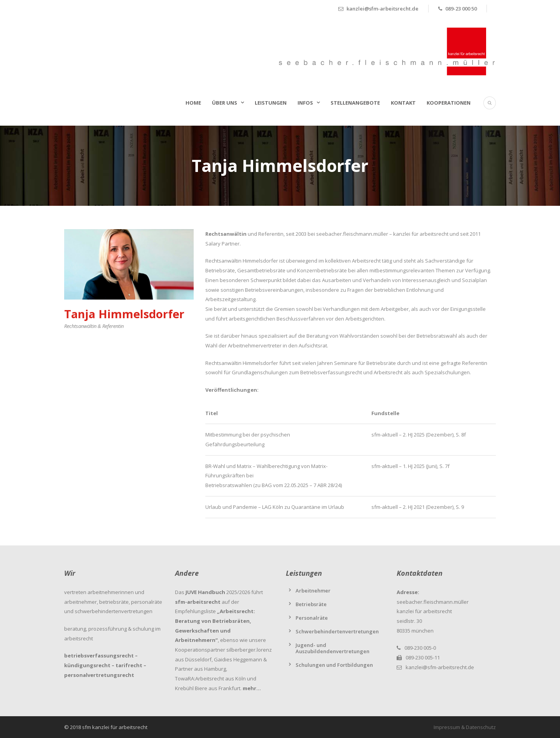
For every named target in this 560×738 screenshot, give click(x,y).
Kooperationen (449, 103)
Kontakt (403, 103)
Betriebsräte (311, 604)
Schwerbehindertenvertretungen (337, 631)
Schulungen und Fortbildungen (334, 665)
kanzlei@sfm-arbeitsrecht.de (440, 667)
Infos (305, 103)
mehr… (252, 688)
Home (193, 103)
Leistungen (271, 103)
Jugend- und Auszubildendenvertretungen (332, 648)
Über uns (225, 103)
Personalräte (312, 618)
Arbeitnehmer (313, 591)
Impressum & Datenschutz (465, 727)
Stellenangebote (355, 103)
